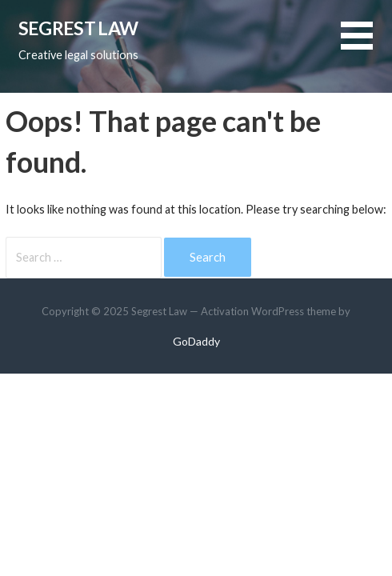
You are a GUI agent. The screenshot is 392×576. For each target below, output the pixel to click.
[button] (366, 45)
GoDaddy (196, 341)
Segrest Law (78, 28)
